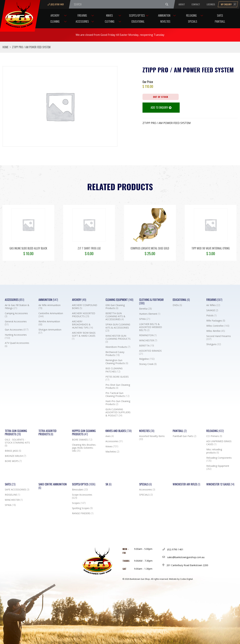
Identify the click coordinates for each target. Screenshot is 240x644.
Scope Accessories (82, 496)
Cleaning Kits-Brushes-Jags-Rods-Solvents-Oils (84, 448)
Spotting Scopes (82, 508)
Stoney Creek (148, 364)
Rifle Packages (216, 321)
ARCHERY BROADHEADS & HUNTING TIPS (82, 324)
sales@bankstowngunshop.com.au (183, 557)
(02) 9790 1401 (56, 4)
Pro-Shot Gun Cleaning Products (118, 386)
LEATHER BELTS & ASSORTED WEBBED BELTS (151, 327)
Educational (138, 21)
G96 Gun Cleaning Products (115, 307)
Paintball (220, 21)
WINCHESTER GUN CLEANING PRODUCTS (118, 339)
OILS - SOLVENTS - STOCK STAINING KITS (17, 443)
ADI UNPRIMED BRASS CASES (219, 443)
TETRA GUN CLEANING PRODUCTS (16, 433)
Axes (110, 436)
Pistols (211, 316)
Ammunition (164, 15)
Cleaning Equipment (119, 300)
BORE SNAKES (82, 440)
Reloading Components (219, 459)
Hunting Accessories (16, 336)
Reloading (191, 15)
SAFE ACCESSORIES (17, 490)
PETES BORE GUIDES (117, 378)
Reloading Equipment (218, 467)
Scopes (79, 503)
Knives (109, 15)
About (182, 4)
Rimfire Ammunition (49, 323)
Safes (220, 15)
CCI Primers (214, 436)
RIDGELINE (12, 495)
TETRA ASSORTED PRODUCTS (47, 433)
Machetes (112, 452)
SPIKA (145, 319)
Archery (55, 15)
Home (5, 47)
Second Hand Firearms (219, 338)
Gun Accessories (17, 330)
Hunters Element (150, 314)
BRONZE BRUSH (15, 456)
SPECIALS (146, 495)
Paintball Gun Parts (184, 436)
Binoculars (80, 490)
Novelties (165, 21)
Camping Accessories (16, 315)
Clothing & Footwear (151, 302)
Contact (196, 4)
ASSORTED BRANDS (150, 352)
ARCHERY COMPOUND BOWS (85, 307)
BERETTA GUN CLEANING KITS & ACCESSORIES (115, 316)
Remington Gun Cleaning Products (117, 362)
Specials (193, 21)
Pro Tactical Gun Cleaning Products (117, 395)
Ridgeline (147, 359)
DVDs (177, 305)
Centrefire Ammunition (51, 315)
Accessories (82, 21)
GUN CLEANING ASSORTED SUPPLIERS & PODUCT (118, 412)
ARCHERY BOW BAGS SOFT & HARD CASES (84, 336)
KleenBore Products (118, 347)
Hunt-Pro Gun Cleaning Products (118, 403)
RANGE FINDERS (83, 513)
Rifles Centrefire (218, 326)
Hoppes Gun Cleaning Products (84, 433)
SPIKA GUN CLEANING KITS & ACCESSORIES (118, 327)
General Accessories (16, 323)
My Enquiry (229, 4)
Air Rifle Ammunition (49, 307)
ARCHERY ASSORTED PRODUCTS (84, 315)
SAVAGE (212, 310)
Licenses (211, 4)
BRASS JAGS (13, 451)
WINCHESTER (148, 340)
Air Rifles (213, 305)
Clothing (110, 21)
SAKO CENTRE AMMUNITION (53, 486)
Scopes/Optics (137, 15)
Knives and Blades (119, 431)
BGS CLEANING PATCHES (114, 370)
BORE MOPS (13, 461)
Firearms (82, 15)
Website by (181, 579)
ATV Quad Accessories (17, 344)
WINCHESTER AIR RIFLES (186, 484)
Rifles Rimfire (216, 331)
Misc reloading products (214, 451)
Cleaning (55, 21)
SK (108, 484)
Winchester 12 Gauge (220, 484)
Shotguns (214, 344)
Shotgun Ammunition (50, 331)
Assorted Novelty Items (152, 438)
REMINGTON (148, 335)
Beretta (145, 309)
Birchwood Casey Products (115, 354)
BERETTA (146, 346)
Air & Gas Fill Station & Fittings (17, 307)
